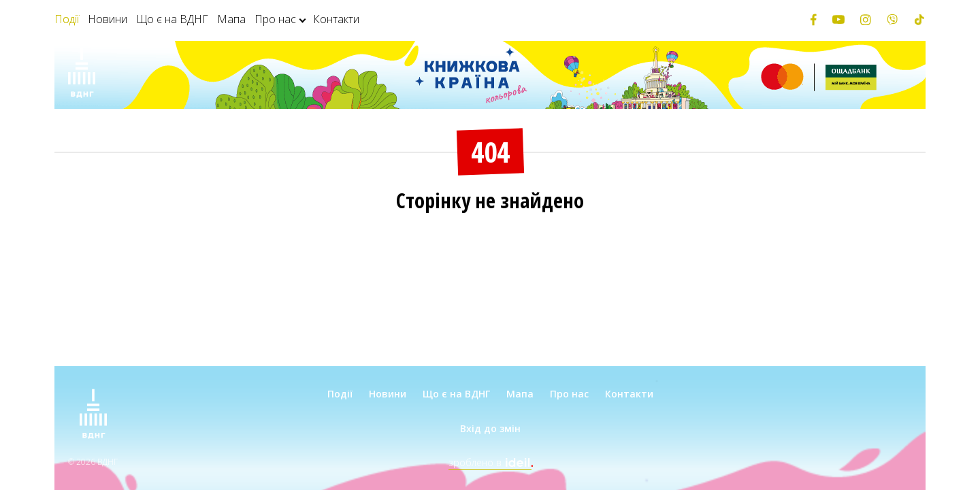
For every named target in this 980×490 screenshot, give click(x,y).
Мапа (231, 19)
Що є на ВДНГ (172, 19)
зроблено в (490, 462)
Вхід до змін (490, 428)
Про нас (275, 19)
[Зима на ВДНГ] (82, 75)
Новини (108, 19)
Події (67, 19)
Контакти (336, 19)
